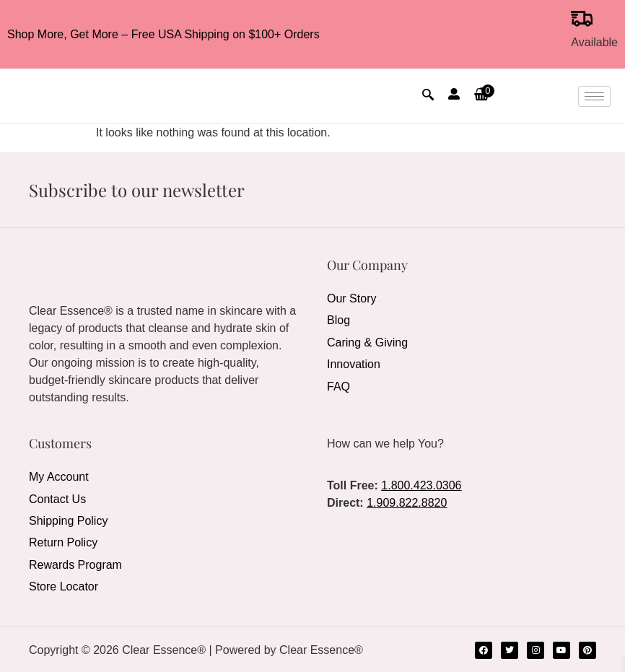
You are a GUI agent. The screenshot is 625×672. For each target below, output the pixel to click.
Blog (338, 320)
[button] (483, 96)
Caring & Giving (367, 342)
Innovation (354, 363)
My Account (59, 477)
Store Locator (64, 585)
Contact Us (57, 498)
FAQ (338, 385)
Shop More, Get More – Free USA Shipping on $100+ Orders (163, 34)
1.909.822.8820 (407, 503)
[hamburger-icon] (594, 96)
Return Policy (63, 542)
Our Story (351, 298)
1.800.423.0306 (421, 485)
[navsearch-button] (428, 96)
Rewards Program (75, 563)
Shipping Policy (68, 520)
